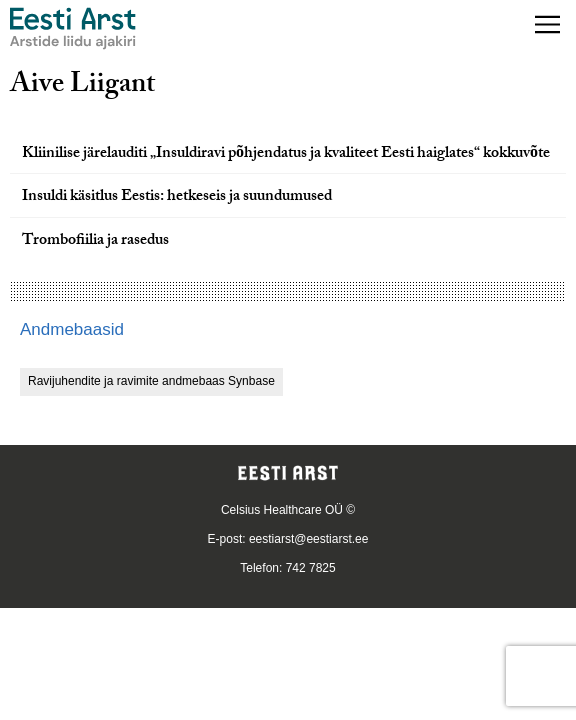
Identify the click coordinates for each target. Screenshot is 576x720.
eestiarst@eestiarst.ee (309, 539)
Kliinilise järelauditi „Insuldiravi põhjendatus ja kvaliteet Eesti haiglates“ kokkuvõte (286, 154)
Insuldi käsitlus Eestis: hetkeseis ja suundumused (177, 197)
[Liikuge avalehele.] (73, 28)
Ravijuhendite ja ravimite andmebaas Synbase (151, 381)
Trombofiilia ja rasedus (95, 241)
